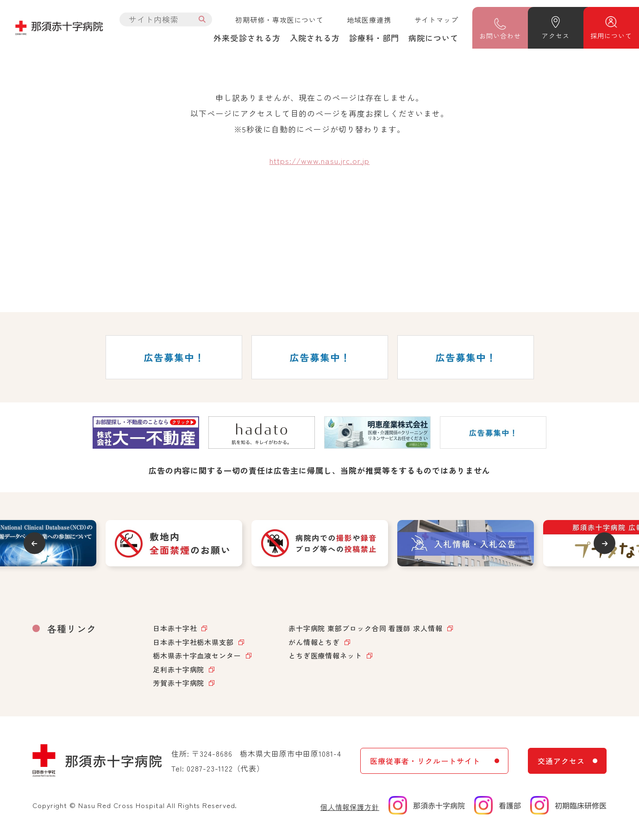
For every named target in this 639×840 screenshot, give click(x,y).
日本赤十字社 (175, 628)
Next (605, 543)
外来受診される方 (247, 38)
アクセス (555, 36)
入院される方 (315, 38)
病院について (433, 38)
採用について (611, 36)
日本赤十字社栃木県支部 (193, 642)
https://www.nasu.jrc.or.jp (320, 160)
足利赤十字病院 (179, 669)
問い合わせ (500, 36)
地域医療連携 (369, 20)
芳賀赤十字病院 (179, 683)
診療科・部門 (374, 38)
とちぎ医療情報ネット (325, 655)
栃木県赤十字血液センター (197, 655)
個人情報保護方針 (350, 807)
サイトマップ (436, 20)
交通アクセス (561, 761)
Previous (34, 543)
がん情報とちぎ (314, 642)
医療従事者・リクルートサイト (425, 761)
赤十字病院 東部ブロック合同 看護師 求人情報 (366, 628)
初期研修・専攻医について (279, 20)
